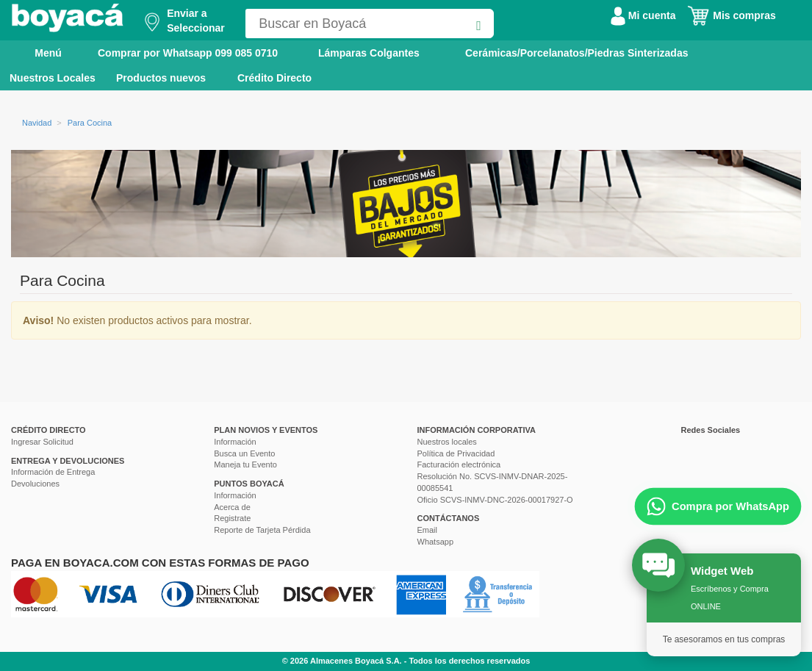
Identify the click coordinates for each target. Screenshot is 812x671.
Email (428, 530)
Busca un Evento (244, 453)
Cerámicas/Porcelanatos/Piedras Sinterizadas (576, 53)
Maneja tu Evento (245, 464)
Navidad (37, 123)
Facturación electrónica (459, 464)
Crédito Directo (274, 78)
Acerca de (232, 507)
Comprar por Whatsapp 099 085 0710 (188, 53)
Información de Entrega (53, 472)
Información (235, 442)
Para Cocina (90, 123)
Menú (38, 52)
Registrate (232, 518)
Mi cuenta (643, 15)
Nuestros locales (447, 442)
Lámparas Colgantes (369, 53)
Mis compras (731, 15)
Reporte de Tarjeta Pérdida (262, 530)
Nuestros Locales (53, 78)
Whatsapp (436, 542)
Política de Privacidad (456, 453)
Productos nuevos (161, 78)
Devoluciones (35, 484)
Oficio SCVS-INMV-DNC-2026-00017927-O (495, 500)
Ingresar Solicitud (42, 442)
